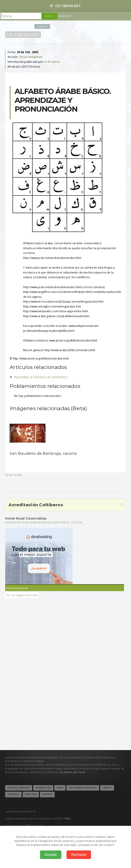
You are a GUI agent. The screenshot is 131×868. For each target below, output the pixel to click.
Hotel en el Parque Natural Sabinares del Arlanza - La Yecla (44, 522)
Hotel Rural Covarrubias (26, 518)
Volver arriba (14, 475)
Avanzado (65, 16)
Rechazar (79, 855)
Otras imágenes (31, 57)
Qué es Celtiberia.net (19, 788)
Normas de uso (43, 788)
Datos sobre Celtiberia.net (83, 788)
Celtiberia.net (65, 6)
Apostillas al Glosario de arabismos (41, 377)
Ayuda (60, 788)
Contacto (47, 794)
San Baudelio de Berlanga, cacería (43, 453)
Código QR (42, 26)
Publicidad (31, 794)
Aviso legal (13, 794)
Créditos (107, 788)
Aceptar (51, 855)
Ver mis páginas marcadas (22, 595)
